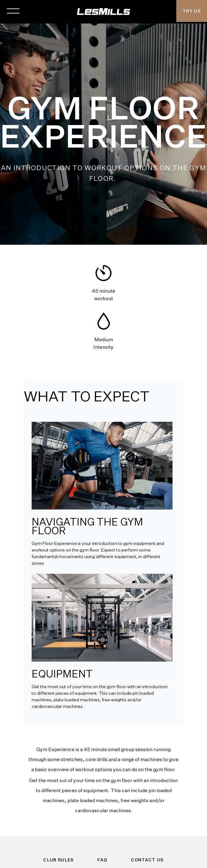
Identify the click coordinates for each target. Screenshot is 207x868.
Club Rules (59, 860)
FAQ (102, 860)
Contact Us (147, 860)
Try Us (192, 11)
